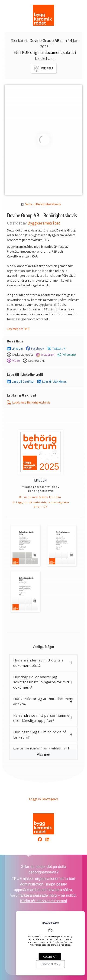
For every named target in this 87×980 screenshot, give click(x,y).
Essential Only (50, 964)
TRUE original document (41, 52)
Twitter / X (56, 349)
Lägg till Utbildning (52, 382)
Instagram (45, 355)
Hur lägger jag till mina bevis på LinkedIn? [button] (40, 734)
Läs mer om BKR (18, 329)
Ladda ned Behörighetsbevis (29, 403)
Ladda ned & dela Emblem (40, 497)
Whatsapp (67, 355)
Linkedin (15, 349)
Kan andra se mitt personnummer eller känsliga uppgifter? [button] (42, 718)
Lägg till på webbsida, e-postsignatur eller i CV (41, 504)
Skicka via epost (20, 355)
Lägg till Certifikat (21, 382)
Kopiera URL (34, 361)
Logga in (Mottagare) (43, 799)
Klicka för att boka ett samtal (43, 901)
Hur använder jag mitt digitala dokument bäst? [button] (38, 663)
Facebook (35, 349)
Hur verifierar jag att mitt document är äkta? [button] (43, 701)
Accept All (50, 957)
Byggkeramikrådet (44, 223)
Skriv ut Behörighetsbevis (43, 204)
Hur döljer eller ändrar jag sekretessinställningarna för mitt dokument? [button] (41, 682)
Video (13, 361)
